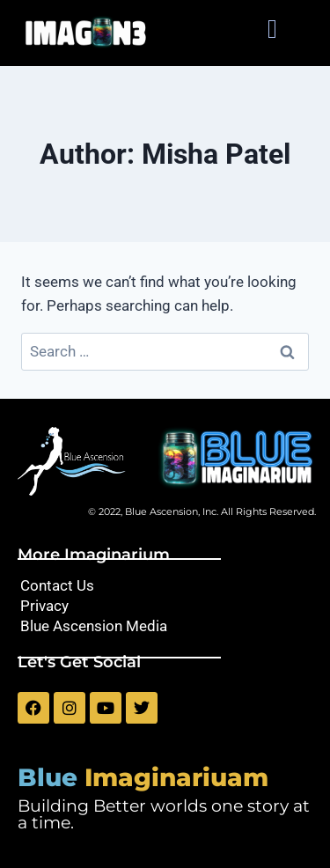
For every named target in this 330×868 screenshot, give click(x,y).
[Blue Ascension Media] (165, 626)
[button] (272, 29)
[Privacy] (165, 606)
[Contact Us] (165, 586)
